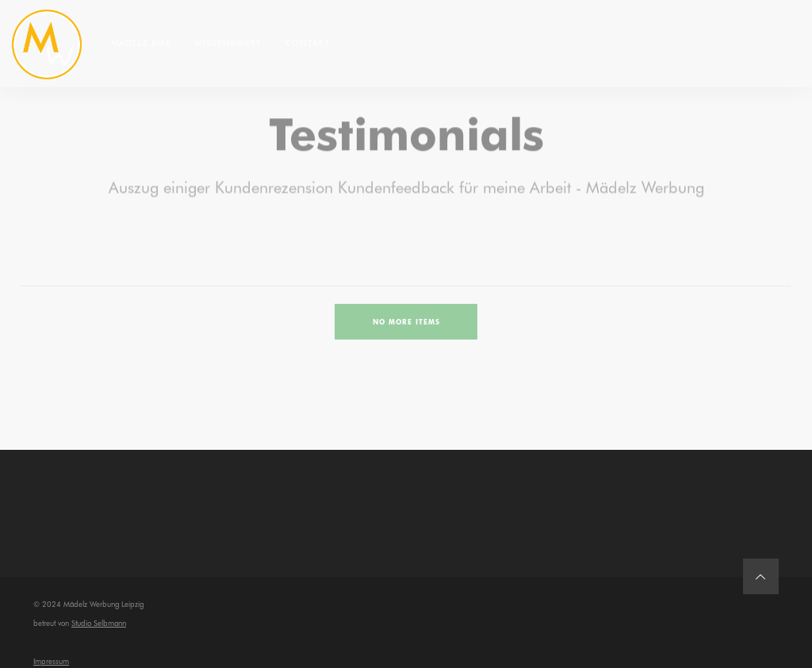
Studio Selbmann (99, 623)
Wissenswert (228, 42)
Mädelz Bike (142, 42)
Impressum (51, 661)
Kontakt (308, 42)
